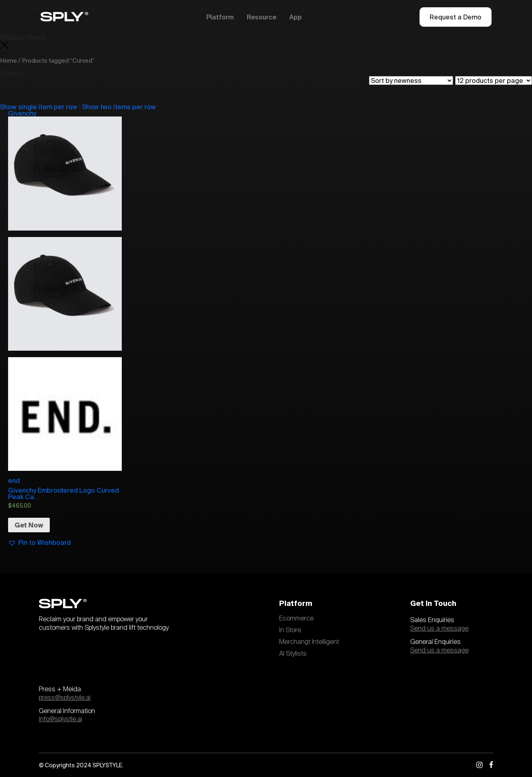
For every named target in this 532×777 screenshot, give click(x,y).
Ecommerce (296, 618)
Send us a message (439, 629)
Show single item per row (39, 107)
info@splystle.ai (60, 719)
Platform (220, 17)
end (65, 421)
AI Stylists (293, 654)
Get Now (29, 525)
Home (8, 60)
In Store (290, 630)
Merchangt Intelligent (309, 642)
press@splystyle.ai (65, 698)
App (296, 17)
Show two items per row (119, 107)
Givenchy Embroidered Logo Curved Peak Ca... (64, 493)
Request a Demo (456, 17)
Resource (262, 17)
